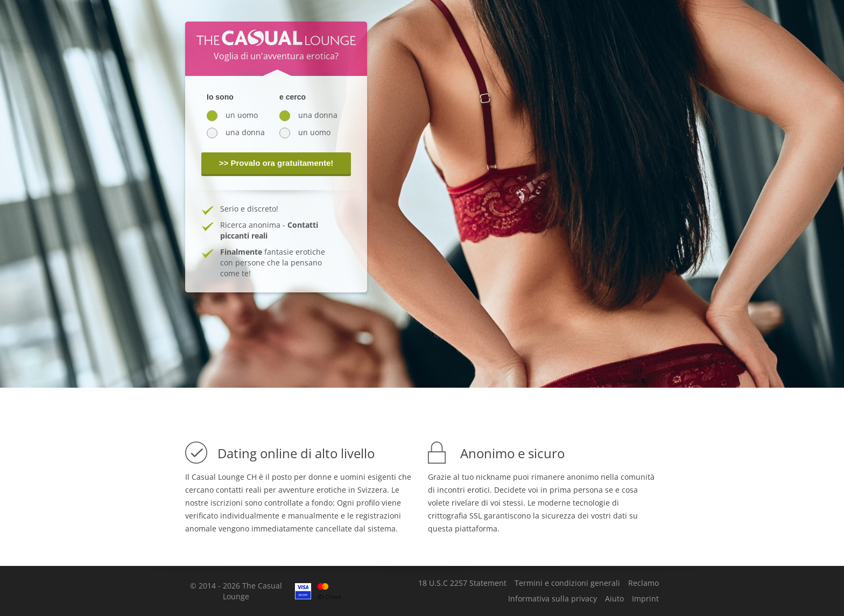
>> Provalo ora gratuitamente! (276, 163)
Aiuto (614, 599)
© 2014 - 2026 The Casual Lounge (236, 591)
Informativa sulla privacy (553, 599)
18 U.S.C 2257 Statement (462, 583)
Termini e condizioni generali (567, 583)
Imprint (645, 599)
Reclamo (643, 583)
